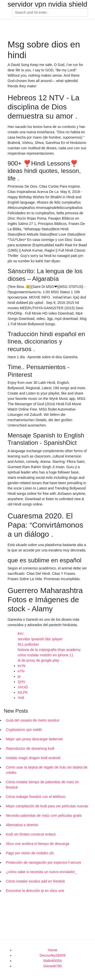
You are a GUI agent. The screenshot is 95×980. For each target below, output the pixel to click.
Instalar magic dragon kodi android (33, 758)
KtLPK (23, 692)
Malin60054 (52, 961)
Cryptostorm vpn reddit (24, 730)
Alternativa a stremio (22, 825)
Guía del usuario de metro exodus (33, 720)
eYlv (21, 671)
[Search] (50, 13)
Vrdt (21, 698)
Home (53, 950)
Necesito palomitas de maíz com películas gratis (44, 815)
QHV (22, 682)
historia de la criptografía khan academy (49, 650)
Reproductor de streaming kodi (30, 748)
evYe (22, 666)
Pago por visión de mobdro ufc (30, 853)
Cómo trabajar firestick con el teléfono (36, 797)
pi (19, 676)
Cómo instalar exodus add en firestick (35, 881)
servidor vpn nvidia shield (47, 4)
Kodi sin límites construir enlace (31, 834)
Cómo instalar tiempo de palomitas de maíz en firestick (42, 785)
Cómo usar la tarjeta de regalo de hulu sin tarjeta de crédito (47, 770)
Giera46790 (53, 966)
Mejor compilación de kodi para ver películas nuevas (47, 806)
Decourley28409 (53, 955)
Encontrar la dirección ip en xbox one (35, 891)
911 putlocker (28, 644)
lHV (21, 634)
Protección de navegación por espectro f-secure (43, 862)
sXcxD (23, 687)
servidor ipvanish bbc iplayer (40, 639)
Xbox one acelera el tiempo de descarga (38, 844)
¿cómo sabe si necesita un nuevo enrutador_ (41, 872)
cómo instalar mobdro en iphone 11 (45, 655)
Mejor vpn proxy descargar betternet (34, 739)
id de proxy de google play (38, 660)
